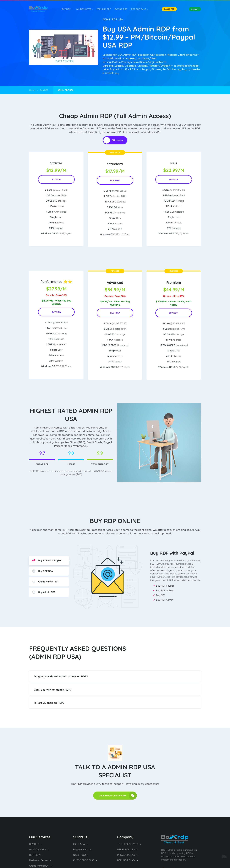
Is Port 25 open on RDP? (49, 703)
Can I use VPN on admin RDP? (53, 690)
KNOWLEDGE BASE (85, 860)
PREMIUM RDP (104, 9)
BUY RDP (35, 844)
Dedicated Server (40, 860)
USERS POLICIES (127, 849)
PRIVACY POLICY (127, 855)
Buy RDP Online (165, 590)
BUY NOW (56, 179)
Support (195, 9)
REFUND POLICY (127, 860)
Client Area (80, 844)
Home (32, 90)
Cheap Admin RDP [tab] (45, 582)
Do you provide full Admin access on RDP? (61, 676)
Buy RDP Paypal (165, 586)
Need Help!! (81, 855)
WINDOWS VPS (84, 9)
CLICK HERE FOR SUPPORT (118, 796)
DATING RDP (121, 9)
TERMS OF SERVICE (129, 844)
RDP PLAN (36, 855)
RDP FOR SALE (139, 9)
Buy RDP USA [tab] (42, 571)
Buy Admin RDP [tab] (44, 592)
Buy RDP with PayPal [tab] (47, 560)
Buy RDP (67, 9)
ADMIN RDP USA (113, 19)
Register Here (82, 849)
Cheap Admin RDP (40, 866)
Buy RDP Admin (165, 600)
